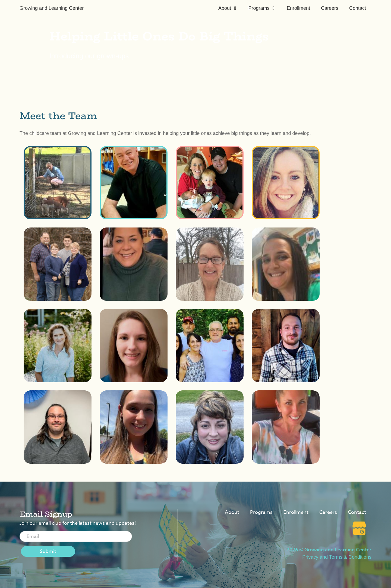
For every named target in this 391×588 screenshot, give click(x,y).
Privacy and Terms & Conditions (337, 557)
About (225, 8)
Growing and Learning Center (52, 8)
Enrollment (298, 8)
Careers (330, 8)
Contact (358, 8)
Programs (259, 8)
